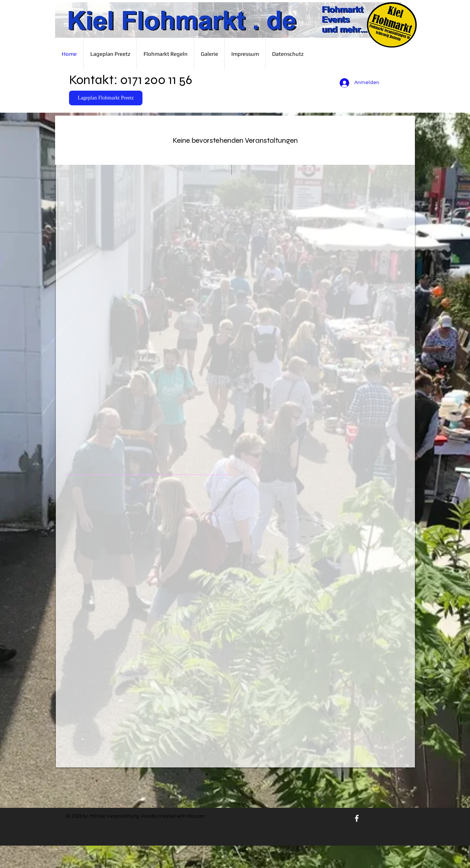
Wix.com (196, 816)
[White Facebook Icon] (357, 818)
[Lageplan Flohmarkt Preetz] (106, 98)
